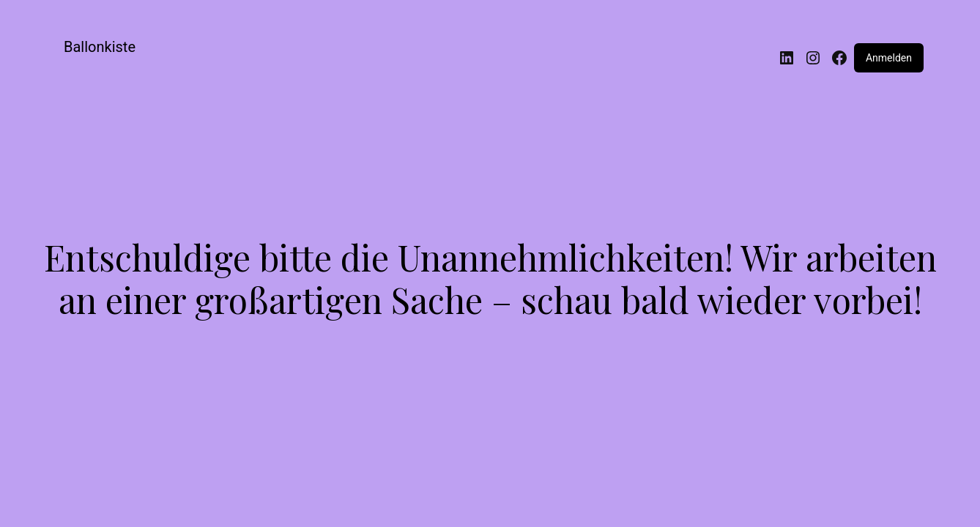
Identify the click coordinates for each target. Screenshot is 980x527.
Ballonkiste (100, 47)
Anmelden (889, 58)
